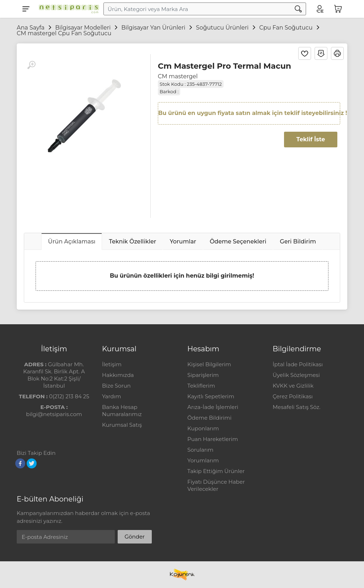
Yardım (111, 396)
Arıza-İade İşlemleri (213, 407)
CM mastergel (178, 76)
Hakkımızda (118, 375)
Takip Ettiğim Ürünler (216, 471)
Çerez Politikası (293, 396)
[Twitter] (32, 463)
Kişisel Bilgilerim (209, 364)
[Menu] (26, 9)
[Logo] (67, 9)
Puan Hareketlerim (213, 439)
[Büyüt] (31, 65)
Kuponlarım (203, 428)
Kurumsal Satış (122, 425)
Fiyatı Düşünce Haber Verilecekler (216, 485)
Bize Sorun (116, 386)
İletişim (112, 364)
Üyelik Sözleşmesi (296, 375)
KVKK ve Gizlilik (293, 386)
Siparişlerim (203, 375)
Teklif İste (311, 139)
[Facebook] (20, 463)
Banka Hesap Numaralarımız (122, 411)
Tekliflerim (201, 386)
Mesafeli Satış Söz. (296, 407)
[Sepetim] (338, 9)
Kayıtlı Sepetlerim (211, 396)
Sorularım (200, 450)
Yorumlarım (203, 460)
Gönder (135, 537)
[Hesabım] (320, 9)
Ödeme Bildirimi (209, 418)
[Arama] (298, 9)
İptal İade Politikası (298, 364)
